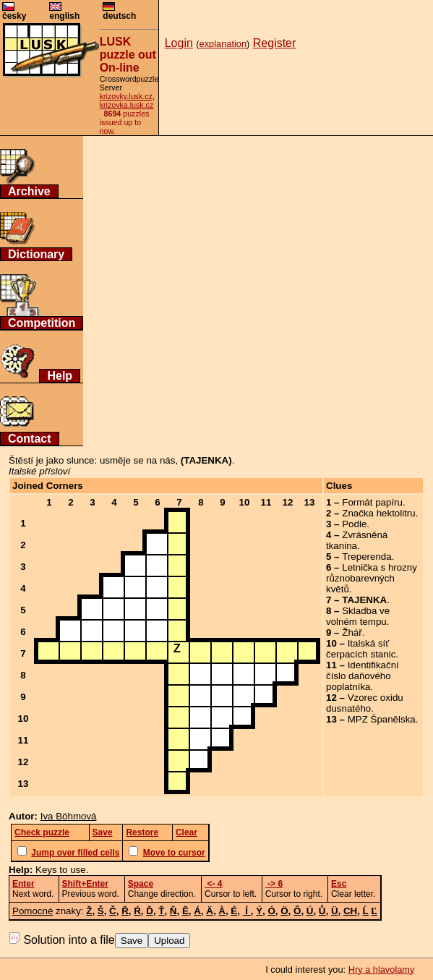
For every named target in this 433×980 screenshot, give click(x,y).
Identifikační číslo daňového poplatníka (363, 676)
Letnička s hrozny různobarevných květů (372, 578)
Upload (169, 941)
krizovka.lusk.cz (127, 105)
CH (350, 911)
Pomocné (33, 911)
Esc (339, 884)
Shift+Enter (85, 884)
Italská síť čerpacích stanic (361, 649)
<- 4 (213, 884)
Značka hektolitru (379, 513)
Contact (30, 439)
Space (141, 884)
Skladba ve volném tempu (358, 616)
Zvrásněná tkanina (357, 540)
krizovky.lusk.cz (126, 96)
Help (60, 376)
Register (275, 43)
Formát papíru (372, 502)
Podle (354, 524)
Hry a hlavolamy (382, 970)
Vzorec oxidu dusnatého (365, 703)
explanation (223, 44)
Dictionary (36, 254)
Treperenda (366, 557)
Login (179, 43)
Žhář (352, 632)
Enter (23, 884)
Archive (29, 191)
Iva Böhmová (69, 816)
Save (132, 941)
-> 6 (274, 884)
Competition (42, 323)
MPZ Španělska (382, 719)
